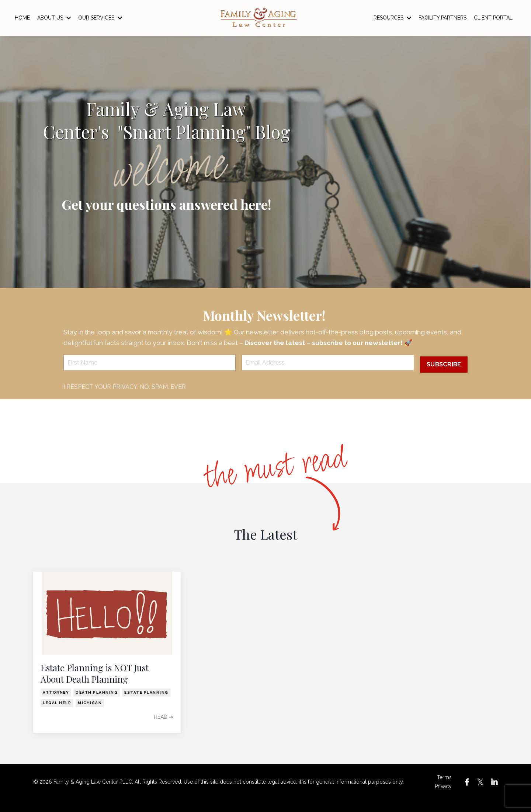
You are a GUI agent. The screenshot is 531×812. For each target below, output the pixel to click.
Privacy (443, 798)
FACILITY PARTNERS (442, 18)
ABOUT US (54, 18)
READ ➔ (164, 729)
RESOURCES (392, 18)
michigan (90, 715)
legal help (57, 715)
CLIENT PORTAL (493, 18)
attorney (56, 704)
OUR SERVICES (100, 18)
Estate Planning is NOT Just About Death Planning (95, 685)
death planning (97, 704)
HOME (22, 18)
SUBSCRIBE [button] (443, 376)
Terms (444, 789)
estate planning (146, 704)
